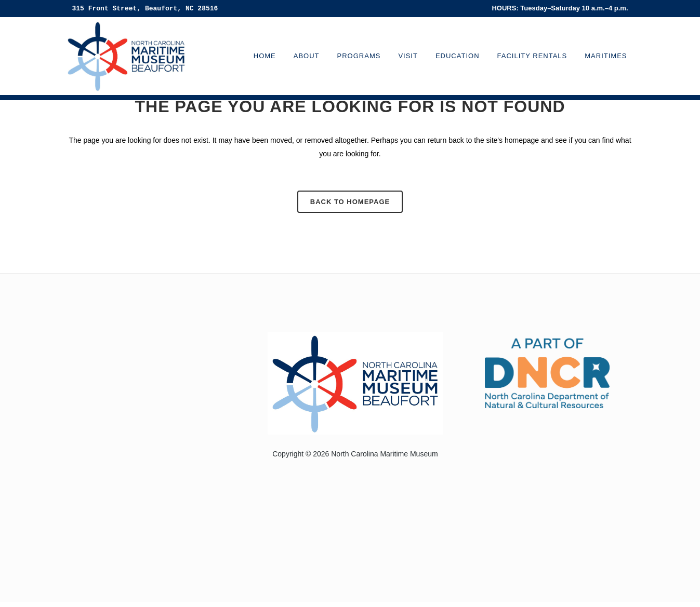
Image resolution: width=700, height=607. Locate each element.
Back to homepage (350, 202)
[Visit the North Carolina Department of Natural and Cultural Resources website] (547, 372)
